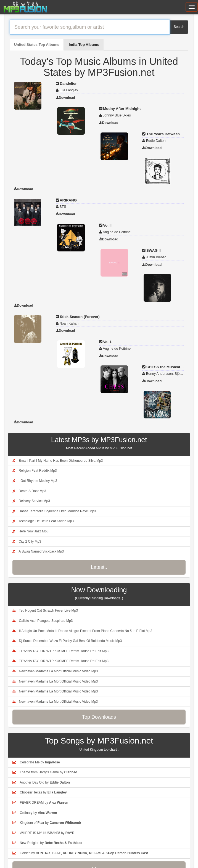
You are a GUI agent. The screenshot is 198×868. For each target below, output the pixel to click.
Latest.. (99, 567)
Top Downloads (99, 717)
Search (179, 27)
